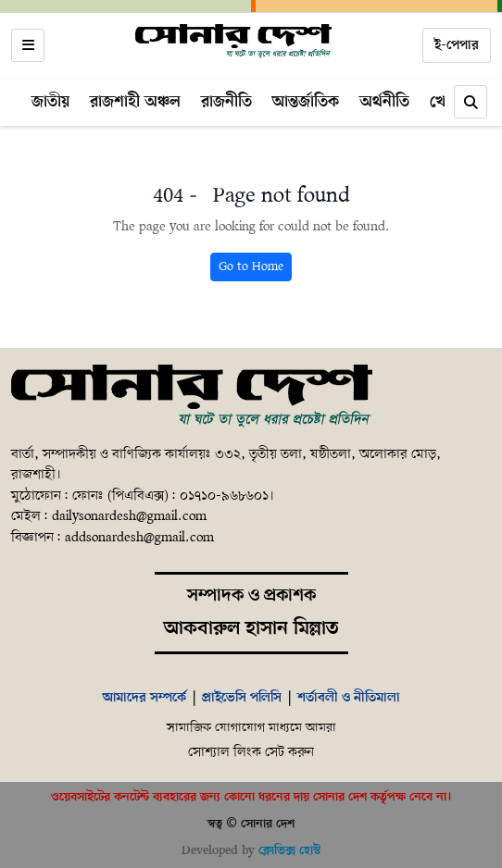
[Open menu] (28, 45)
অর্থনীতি (384, 102)
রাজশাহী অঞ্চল (135, 102)
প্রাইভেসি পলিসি (242, 698)
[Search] (471, 102)
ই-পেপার (457, 45)
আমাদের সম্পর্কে (144, 698)
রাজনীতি (226, 102)
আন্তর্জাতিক (306, 102)
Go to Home (251, 267)
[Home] (233, 42)
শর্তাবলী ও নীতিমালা (349, 698)
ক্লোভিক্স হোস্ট (289, 851)
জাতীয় (50, 102)
